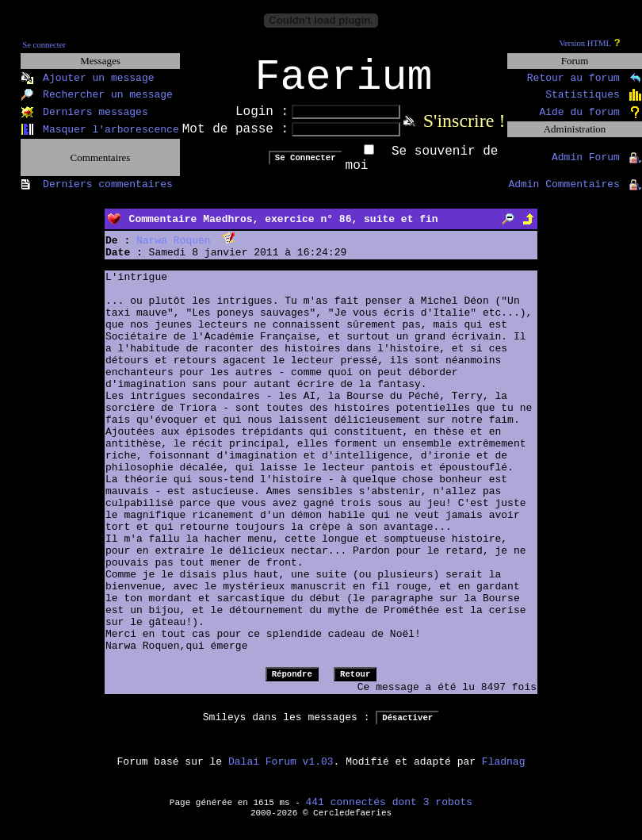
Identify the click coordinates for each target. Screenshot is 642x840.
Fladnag (504, 772)
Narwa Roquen (174, 251)
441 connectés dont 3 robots (390, 813)
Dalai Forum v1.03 (281, 772)
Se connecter (44, 45)
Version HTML (585, 43)
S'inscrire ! (464, 131)
